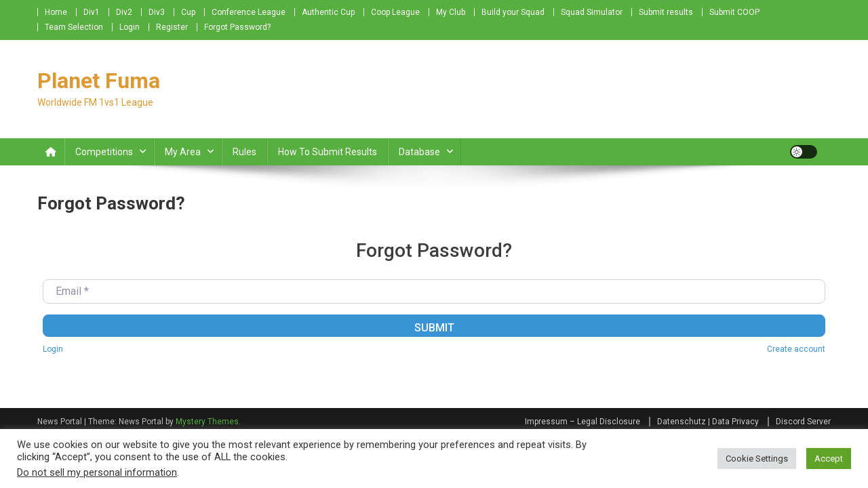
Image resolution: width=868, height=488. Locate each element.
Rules (244, 152)
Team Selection (74, 27)
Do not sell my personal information (97, 472)
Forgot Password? (237, 27)
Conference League (249, 12)
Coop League (395, 12)
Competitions (104, 152)
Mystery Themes (207, 422)
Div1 (92, 12)
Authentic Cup (328, 12)
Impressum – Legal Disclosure (583, 422)
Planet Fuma (99, 81)
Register (172, 27)
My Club (451, 12)
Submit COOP (734, 12)
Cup (188, 12)
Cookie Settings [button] (757, 459)
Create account (796, 349)
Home (56, 12)
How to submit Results (328, 152)
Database (419, 152)
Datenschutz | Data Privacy (708, 422)
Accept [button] (829, 459)
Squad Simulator (592, 12)
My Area (183, 152)
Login (130, 27)
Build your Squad (513, 12)
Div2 (124, 12)
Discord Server (803, 422)
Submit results (666, 12)
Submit (434, 328)
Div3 (157, 12)
